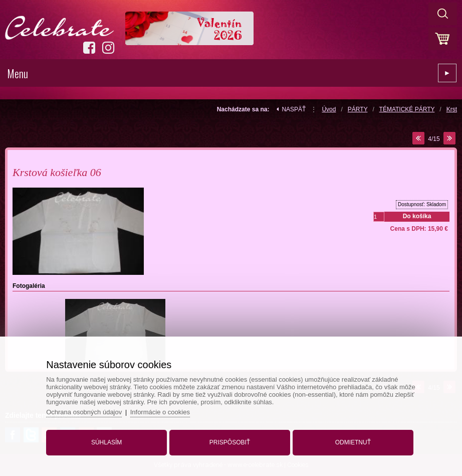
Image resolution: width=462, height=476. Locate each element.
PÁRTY (358, 109)
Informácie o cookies (160, 412)
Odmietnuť (353, 442)
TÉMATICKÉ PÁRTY (407, 109)
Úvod (329, 109)
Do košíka (417, 216)
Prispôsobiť (230, 442)
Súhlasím (106, 442)
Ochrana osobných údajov (84, 412)
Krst (452, 109)
